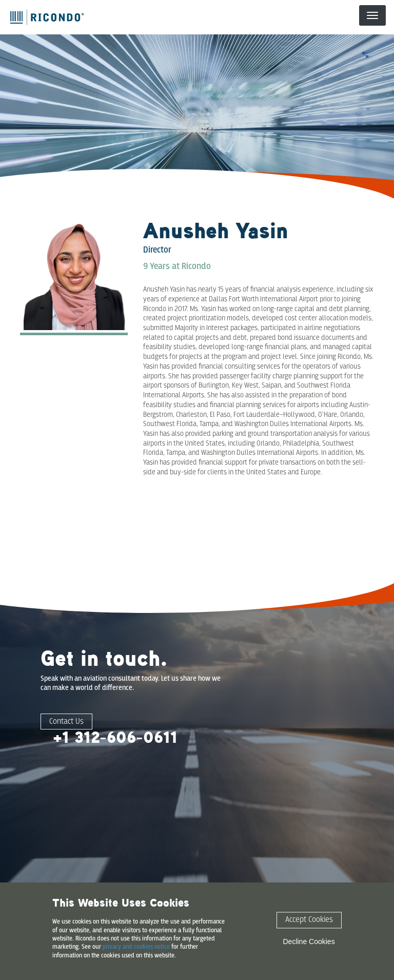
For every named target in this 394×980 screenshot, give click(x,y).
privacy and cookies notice (136, 947)
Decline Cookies (309, 941)
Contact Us (66, 722)
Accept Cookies (309, 920)
